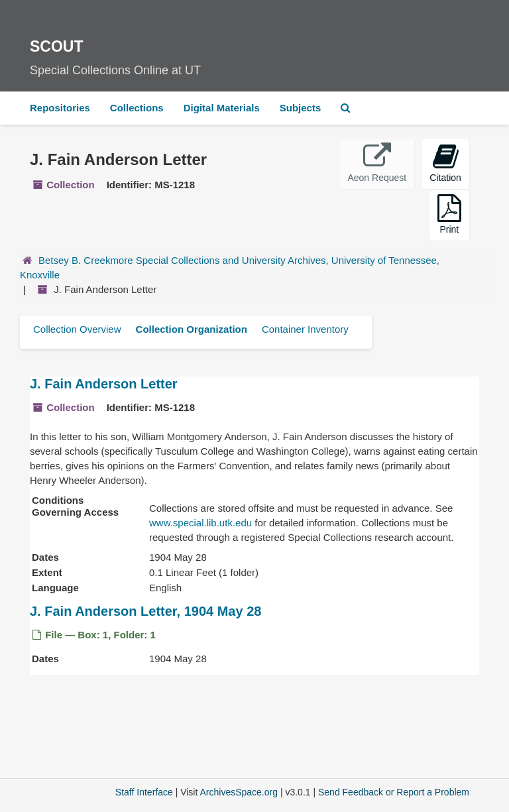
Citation (445, 163)
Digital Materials (222, 108)
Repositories (60, 108)
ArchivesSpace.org (239, 792)
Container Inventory (305, 329)
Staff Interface (144, 792)
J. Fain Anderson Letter (104, 384)
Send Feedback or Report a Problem (394, 792)
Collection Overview (77, 329)
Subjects (301, 108)
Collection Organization (192, 329)
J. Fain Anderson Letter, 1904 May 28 (145, 611)
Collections (137, 108)
